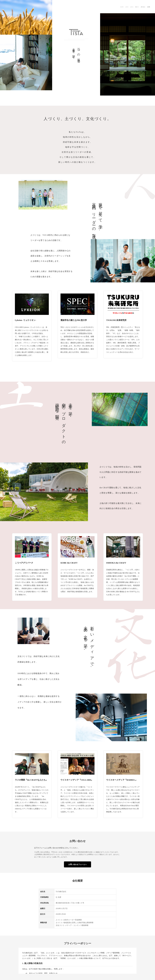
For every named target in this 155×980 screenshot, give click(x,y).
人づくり (101, 7)
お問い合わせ (134, 7)
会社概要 (146, 7)
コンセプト (91, 7)
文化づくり (122, 7)
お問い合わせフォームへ (78, 864)
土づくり (111, 7)
